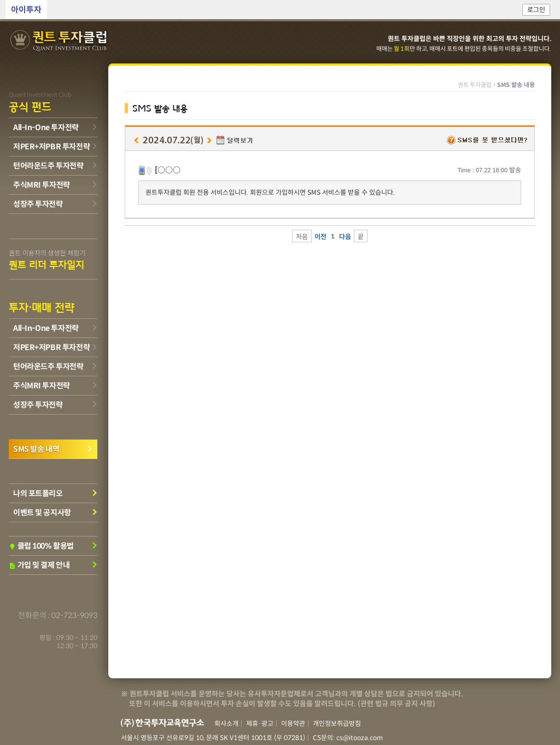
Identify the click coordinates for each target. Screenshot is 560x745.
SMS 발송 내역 (36, 449)
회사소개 (226, 723)
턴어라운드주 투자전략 (48, 166)
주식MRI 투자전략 (42, 185)
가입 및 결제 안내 (39, 565)
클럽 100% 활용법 (41, 546)
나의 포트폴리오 (38, 493)
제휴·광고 (260, 723)
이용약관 (293, 723)
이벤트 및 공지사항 (42, 513)
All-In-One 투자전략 (46, 127)
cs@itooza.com (360, 738)
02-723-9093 (74, 615)
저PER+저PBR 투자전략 (51, 147)
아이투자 (26, 10)
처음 (302, 237)
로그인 (536, 10)
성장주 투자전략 (38, 204)
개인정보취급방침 (337, 723)
